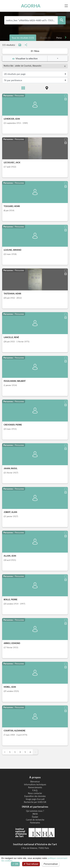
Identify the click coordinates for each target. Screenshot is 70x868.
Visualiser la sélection (25, 58)
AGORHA (31, 6)
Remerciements (35, 787)
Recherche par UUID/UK (35, 802)
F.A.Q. (35, 790)
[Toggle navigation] (67, 6)
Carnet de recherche (35, 820)
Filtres (35, 51)
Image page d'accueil (35, 799)
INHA (35, 814)
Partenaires (35, 823)
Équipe (35, 817)
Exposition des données (35, 796)
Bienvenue (35, 782)
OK (15, 864)
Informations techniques (35, 785)
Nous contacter (35, 793)
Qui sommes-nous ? (35, 811)
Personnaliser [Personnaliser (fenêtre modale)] (51, 864)
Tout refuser (31, 864)
